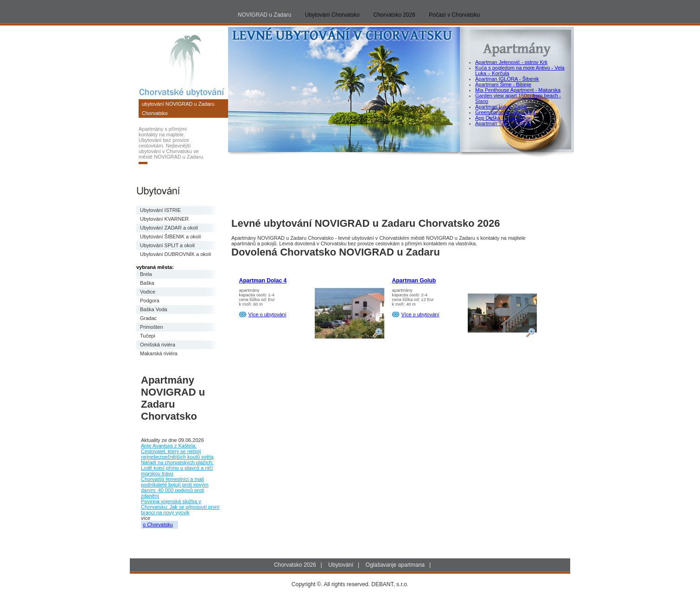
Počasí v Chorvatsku (454, 15)
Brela (146, 274)
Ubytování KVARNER (164, 219)
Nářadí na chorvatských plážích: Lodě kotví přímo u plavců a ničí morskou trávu (177, 468)
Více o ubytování (267, 314)
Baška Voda (154, 309)
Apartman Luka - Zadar (501, 107)
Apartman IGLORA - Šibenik (507, 79)
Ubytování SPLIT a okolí (167, 245)
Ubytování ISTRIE (160, 210)
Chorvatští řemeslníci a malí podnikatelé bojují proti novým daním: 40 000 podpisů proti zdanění (175, 487)
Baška (147, 283)
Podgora (150, 301)
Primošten (152, 327)
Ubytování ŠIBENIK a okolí (170, 237)
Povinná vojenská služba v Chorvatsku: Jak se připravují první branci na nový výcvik (180, 507)
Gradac (148, 318)
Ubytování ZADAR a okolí (169, 228)
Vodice (148, 292)
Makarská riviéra (159, 353)
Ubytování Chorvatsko (332, 15)
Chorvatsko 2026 (394, 15)
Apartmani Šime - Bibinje (503, 84)
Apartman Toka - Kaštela (503, 123)
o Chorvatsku (158, 525)
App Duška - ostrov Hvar (503, 118)
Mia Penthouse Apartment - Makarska (518, 90)
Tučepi (148, 336)
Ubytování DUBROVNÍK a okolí (175, 254)
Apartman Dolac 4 (263, 281)
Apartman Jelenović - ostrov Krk (511, 62)
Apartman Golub (414, 281)
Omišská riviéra (158, 345)
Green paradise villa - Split (505, 112)
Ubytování (341, 565)
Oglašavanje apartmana (395, 565)
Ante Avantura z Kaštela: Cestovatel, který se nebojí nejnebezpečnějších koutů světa (177, 451)
